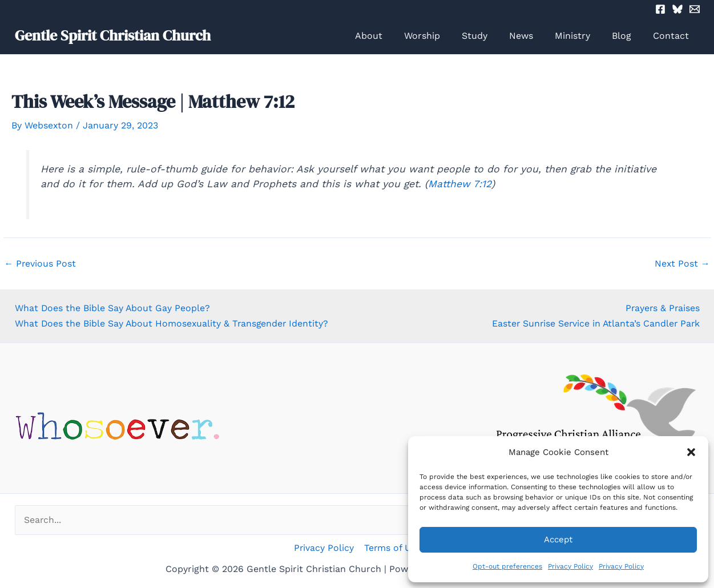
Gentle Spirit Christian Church (113, 35)
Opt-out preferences (507, 566)
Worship (441, 36)
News (533, 36)
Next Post (682, 264)
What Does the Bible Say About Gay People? (113, 308)
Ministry (581, 36)
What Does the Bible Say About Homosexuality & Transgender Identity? (173, 323)
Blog (627, 36)
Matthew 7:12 (460, 184)
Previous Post (41, 264)
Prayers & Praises (662, 308)
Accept (558, 539)
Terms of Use (392, 548)
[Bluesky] (677, 9)
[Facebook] (660, 9)
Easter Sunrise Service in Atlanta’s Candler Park (594, 323)
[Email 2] (695, 9)
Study (490, 36)
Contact (673, 36)
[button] (691, 452)
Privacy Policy (570, 566)
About (391, 36)
